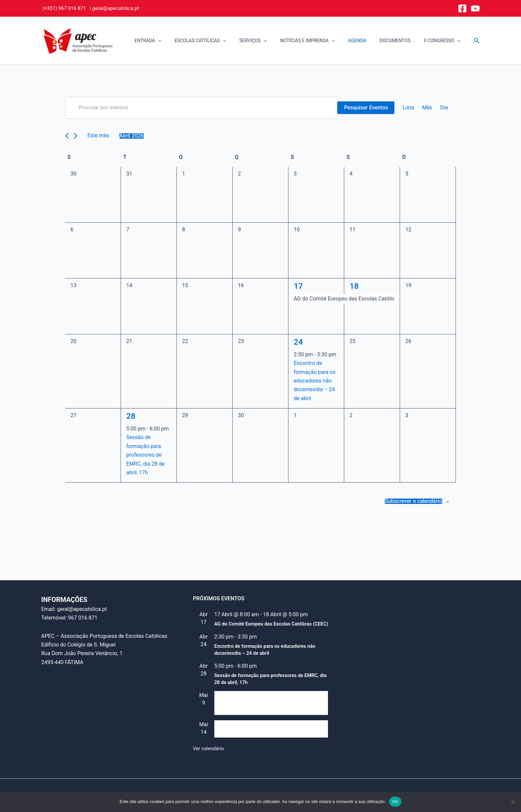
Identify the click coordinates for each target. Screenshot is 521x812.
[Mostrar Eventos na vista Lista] (408, 108)
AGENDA (367, 41)
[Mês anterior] (67, 136)
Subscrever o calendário (413, 501)
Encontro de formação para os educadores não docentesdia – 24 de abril (315, 381)
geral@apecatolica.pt (115, 8)
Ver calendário (210, 748)
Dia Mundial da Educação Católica (255, 734)
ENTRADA (174, 41)
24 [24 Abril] (298, 342)
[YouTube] (475, 8)
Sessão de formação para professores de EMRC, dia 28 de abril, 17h (146, 455)
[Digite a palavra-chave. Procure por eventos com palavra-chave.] (201, 108)
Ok (395, 802)
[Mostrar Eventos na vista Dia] (444, 108)
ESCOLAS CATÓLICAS (222, 41)
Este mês (98, 135)
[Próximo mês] (76, 136)
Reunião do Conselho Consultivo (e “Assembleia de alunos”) (256, 708)
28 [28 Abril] (131, 416)
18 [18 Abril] (354, 286)
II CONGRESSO (444, 41)
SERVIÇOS (271, 41)
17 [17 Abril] (298, 286)
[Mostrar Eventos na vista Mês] (427, 108)
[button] (184, 41)
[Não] (513, 802)
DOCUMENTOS (401, 41)
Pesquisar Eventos (366, 108)
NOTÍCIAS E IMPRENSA (321, 41)
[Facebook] (462, 8)
